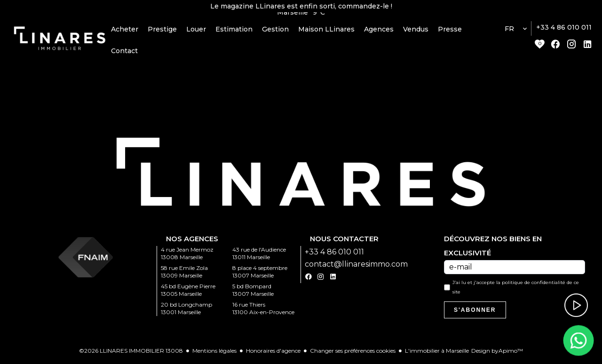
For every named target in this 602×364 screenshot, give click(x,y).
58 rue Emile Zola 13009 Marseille (184, 274)
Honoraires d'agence (273, 353)
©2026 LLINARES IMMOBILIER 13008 (131, 353)
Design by (497, 353)
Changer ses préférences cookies (353, 353)
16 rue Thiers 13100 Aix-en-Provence (263, 311)
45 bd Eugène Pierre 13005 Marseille (188, 292)
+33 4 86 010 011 (564, 30)
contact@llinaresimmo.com (356, 266)
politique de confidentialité (534, 285)
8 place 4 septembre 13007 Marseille (260, 274)
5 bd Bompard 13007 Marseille (253, 292)
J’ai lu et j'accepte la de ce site (516, 289)
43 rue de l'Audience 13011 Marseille (259, 256)
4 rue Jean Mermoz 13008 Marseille (187, 256)
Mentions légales (214, 353)
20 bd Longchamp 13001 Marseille (186, 311)
